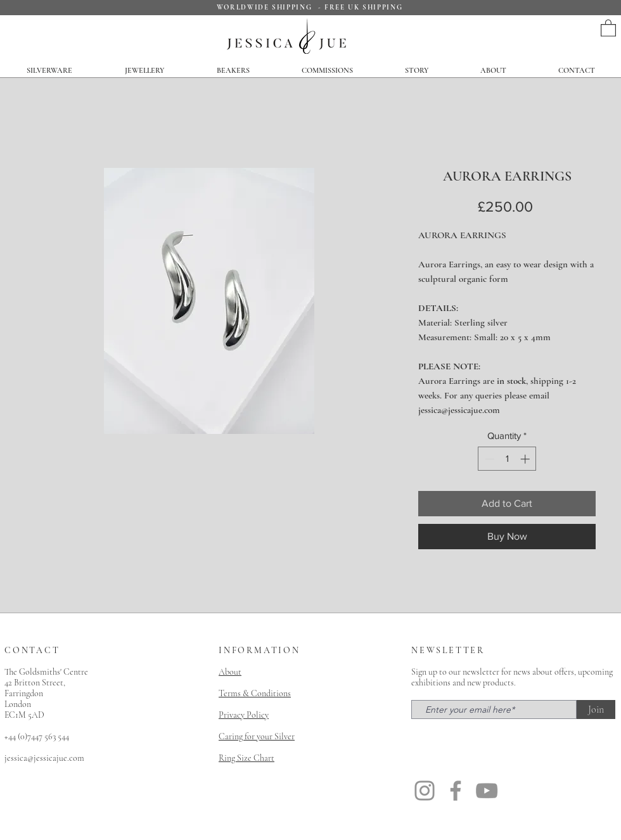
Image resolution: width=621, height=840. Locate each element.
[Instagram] (425, 791)
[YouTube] (487, 791)
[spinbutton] (507, 459)
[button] (608, 28)
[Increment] (526, 459)
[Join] (596, 710)
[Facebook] (456, 791)
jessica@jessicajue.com (44, 758)
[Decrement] (488, 459)
